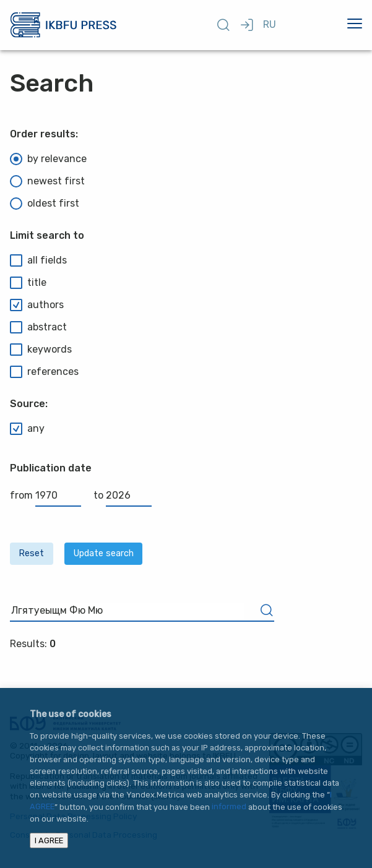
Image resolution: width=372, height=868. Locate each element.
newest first (47, 181)
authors (37, 305)
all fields (38, 260)
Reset (31, 553)
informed (229, 807)
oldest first (45, 204)
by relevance (48, 159)
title (28, 283)
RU (270, 24)
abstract (38, 327)
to (123, 495)
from (45, 495)
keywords (41, 350)
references (44, 372)
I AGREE (49, 840)
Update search (104, 553)
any (27, 429)
